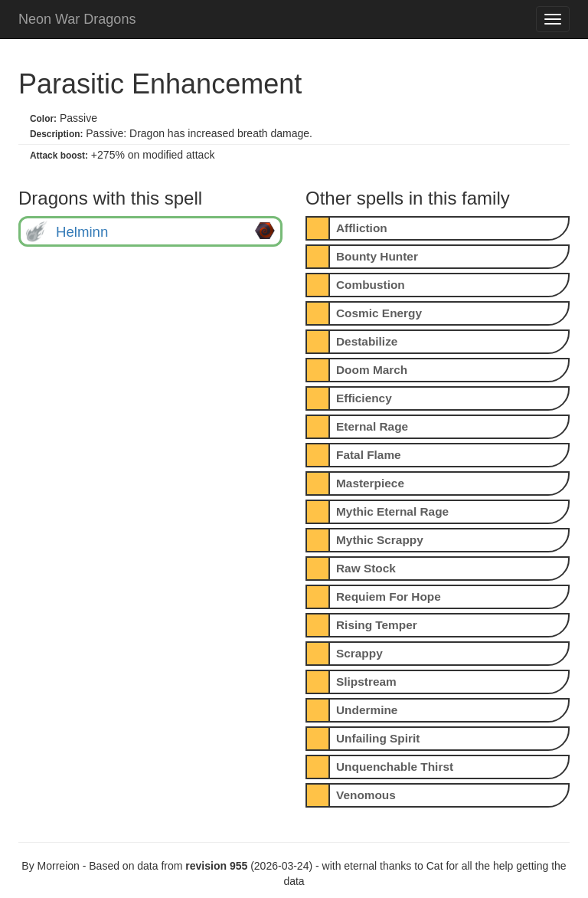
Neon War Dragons (77, 19)
